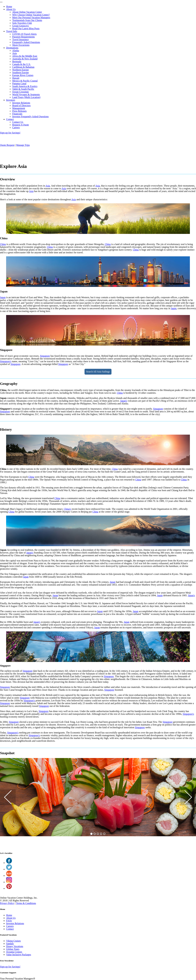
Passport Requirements (24, 37)
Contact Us (18, 122)
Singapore (45, 356)
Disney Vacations (15, 946)
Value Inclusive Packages (19, 955)
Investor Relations (21, 103)
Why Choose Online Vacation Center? (31, 15)
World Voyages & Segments (26, 94)
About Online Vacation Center (27, 12)
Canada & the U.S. (21, 64)
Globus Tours (13, 949)
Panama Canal (19, 83)
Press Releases (19, 111)
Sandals (10, 944)
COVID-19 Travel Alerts (24, 34)
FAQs (9, 921)
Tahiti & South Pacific (23, 89)
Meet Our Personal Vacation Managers (31, 17)
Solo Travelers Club (22, 23)
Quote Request (7, 145)
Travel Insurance (20, 39)
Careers (16, 127)
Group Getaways (21, 26)
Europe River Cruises (23, 75)
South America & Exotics (25, 86)
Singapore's (6, 361)
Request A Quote (21, 125)
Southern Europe (21, 72)
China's (67, 509)
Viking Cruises (13, 941)
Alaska (16, 50)
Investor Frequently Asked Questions (30, 116)
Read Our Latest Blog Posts (26, 28)
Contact (10, 119)
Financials (17, 114)
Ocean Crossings (21, 92)
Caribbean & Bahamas (23, 67)
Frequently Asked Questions (26, 42)
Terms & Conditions (26, 903)
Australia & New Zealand (25, 59)
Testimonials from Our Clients (27, 20)
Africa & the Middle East (25, 56)
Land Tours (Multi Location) (26, 97)
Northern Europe (21, 70)
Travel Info (12, 31)
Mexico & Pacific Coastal (25, 81)
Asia (14, 53)
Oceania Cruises (14, 952)
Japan (3, 297)
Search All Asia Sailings (98, 372)
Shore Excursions (21, 45)
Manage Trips (23, 145)
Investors (11, 100)
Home (9, 6)
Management (19, 108)
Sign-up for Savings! (10, 133)
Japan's (124, 401)
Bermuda (17, 61)
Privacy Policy (7, 903)
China (3, 244)
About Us (11, 9)
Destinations (12, 48)
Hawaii (16, 78)
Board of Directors (21, 105)
